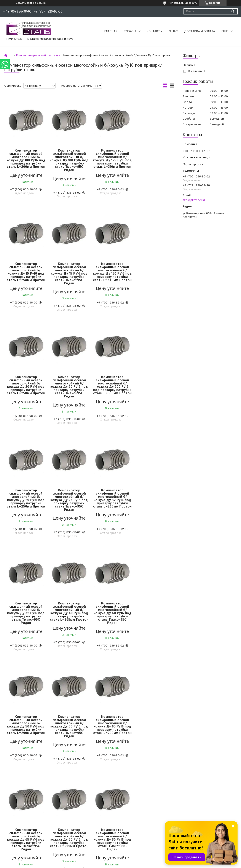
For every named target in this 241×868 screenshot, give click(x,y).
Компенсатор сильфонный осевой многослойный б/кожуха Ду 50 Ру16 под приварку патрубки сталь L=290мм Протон (153, 500)
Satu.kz (139, 860)
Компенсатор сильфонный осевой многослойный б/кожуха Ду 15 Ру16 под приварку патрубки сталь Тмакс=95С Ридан (26, 274)
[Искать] (232, 11)
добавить (191, 3)
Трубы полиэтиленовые (140, 814)
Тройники (70, 835)
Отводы (69, 819)
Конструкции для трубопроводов (147, 819)
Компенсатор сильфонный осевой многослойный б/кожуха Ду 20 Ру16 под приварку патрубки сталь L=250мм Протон (110, 274)
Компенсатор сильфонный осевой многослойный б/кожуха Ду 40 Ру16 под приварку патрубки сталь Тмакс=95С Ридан (110, 500)
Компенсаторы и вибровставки (38, 55)
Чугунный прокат (16, 825)
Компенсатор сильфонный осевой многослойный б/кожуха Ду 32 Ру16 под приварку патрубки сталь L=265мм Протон (153, 387)
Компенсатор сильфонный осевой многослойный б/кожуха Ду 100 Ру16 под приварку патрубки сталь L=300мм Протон (26, 160)
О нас (173, 31)
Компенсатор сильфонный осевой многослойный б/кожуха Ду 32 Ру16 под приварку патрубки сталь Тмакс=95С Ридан (26, 500)
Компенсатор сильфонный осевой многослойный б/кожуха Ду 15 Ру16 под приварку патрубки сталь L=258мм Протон (153, 160)
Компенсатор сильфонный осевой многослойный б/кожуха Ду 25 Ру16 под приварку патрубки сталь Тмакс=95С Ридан (110, 387)
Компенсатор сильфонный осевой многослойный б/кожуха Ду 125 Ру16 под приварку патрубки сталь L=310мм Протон (110, 160)
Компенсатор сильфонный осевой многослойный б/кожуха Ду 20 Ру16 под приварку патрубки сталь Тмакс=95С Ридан (153, 274)
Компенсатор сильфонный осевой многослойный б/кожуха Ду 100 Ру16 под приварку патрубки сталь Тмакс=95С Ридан (68, 160)
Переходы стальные (78, 841)
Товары (130, 31)
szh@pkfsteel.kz (194, 200)
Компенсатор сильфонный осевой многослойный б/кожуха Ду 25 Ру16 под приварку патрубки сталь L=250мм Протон (68, 387)
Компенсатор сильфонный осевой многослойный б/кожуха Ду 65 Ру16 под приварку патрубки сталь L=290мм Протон (68, 613)
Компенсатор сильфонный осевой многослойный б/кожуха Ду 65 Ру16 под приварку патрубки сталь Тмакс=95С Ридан (110, 613)
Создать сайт (24, 3)
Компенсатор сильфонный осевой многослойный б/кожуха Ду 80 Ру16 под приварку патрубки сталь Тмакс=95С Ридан (26, 726)
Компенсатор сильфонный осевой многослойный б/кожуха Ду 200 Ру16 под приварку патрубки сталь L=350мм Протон (26, 387)
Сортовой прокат (17, 819)
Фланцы (69, 830)
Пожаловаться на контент (133, 864)
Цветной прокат (16, 814)
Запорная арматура (78, 814)
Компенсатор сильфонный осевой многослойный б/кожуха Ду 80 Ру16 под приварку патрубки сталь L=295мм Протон (153, 613)
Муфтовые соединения (80, 825)
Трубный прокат (16, 835)
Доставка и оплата (200, 31)
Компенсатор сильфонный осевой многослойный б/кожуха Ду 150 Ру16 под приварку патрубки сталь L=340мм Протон (68, 274)
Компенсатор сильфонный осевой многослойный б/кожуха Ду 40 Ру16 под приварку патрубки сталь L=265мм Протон (68, 500)
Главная (111, 31)
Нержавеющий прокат (20, 830)
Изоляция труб (134, 825)
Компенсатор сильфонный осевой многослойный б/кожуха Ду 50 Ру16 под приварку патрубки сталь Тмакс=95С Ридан (26, 613)
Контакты (155, 31)
